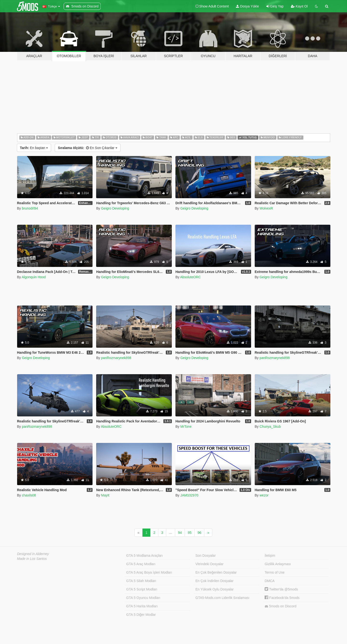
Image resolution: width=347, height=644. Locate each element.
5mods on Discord (280, 606)
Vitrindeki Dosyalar (209, 564)
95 (190, 533)
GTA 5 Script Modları (142, 589)
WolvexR (266, 208)
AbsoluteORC (190, 277)
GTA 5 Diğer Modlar (141, 615)
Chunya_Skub (270, 427)
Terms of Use (274, 572)
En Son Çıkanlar (87, 148)
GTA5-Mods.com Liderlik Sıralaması (222, 598)
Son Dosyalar (206, 556)
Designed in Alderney (33, 554)
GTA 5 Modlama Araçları (144, 556)
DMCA (270, 581)
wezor (264, 495)
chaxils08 (29, 495)
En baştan (34, 148)
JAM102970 (189, 495)
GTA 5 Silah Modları (141, 581)
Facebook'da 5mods (282, 598)
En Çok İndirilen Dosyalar (214, 581)
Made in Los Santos (32, 559)
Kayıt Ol (299, 6)
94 (180, 533)
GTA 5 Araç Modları (141, 564)
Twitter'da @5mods (281, 589)
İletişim (270, 556)
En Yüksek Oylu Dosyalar (214, 589)
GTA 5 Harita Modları (142, 606)
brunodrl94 (30, 208)
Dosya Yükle (247, 6)
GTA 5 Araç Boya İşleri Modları (149, 572)
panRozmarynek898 (116, 358)
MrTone (186, 427)
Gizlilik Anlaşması (278, 564)
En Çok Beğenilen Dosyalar (216, 572)
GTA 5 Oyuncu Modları (143, 598)
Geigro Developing (115, 208)
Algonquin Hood (34, 277)
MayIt (105, 495)
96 (200, 533)
